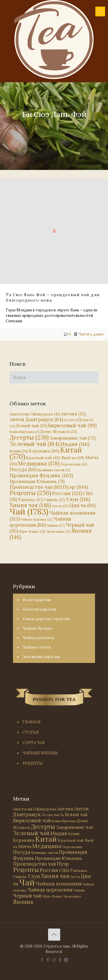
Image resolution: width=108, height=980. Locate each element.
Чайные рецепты (38, 638)
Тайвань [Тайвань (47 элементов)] (31, 500)
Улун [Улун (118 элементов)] (78, 499)
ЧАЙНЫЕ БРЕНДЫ (40, 753)
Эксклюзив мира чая (41, 657)
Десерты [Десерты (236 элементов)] (29, 437)
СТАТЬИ (31, 732)
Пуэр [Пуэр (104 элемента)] (75, 487)
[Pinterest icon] (48, 960)
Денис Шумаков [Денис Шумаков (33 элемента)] (59, 431)
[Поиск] (54, 377)
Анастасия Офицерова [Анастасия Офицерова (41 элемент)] (35, 414)
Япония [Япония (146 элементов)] (23, 902)
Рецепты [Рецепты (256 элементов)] (30, 493)
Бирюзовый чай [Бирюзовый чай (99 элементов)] (72, 425)
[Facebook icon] (42, 960)
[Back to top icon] (54, 935)
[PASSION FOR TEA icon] (66, 960)
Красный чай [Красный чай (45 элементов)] (43, 458)
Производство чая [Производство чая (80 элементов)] (36, 487)
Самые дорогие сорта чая (46, 619)
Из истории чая (37, 600)
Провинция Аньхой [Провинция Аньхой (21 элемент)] (54, 470)
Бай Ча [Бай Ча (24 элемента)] (59, 815)
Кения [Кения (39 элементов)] (19, 451)
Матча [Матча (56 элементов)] (25, 846)
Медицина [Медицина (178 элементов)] (39, 463)
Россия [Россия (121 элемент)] (67, 493)
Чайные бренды (37, 628)
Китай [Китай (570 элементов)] (46, 839)
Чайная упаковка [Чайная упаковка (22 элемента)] (37, 519)
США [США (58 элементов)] (64, 870)
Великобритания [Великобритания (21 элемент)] (24, 432)
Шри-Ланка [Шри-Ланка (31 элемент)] (32, 531)
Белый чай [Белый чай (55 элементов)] (32, 426)
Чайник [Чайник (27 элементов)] (56, 525)
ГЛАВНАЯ (32, 722)
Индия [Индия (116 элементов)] (75, 444)
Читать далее (91, 334)
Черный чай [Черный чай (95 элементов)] (27, 896)
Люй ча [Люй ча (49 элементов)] (73, 458)
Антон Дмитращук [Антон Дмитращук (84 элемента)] (36, 419)
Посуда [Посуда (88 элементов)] (23, 469)
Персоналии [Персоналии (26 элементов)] (74, 464)
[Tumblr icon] (60, 960)
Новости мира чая (39, 609)
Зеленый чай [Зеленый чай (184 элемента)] (35, 444)
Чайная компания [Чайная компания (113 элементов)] (53, 516)
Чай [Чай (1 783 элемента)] (29, 511)
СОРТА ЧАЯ (34, 743)
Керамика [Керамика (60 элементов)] (44, 451)
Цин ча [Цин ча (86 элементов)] (83, 505)
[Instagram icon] (54, 960)
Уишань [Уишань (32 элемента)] (55, 500)
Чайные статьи (37, 647)
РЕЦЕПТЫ (33, 763)
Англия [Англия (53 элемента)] (73, 414)
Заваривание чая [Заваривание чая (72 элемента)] (73, 438)
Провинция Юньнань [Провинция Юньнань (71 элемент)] (37, 481)
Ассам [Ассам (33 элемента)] (73, 420)
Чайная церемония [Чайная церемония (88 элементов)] (40, 522)
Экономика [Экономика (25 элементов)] (58, 532)
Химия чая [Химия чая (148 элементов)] (30, 505)
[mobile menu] (100, 11)
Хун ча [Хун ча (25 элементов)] (60, 506)
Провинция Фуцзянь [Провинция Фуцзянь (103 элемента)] (41, 475)
